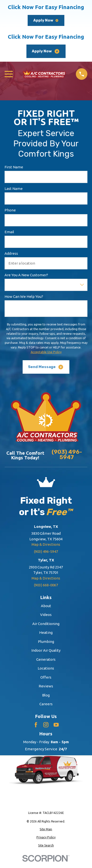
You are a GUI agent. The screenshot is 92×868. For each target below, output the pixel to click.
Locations (46, 668)
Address (11, 253)
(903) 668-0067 (46, 585)
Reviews (46, 686)
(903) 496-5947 (67, 455)
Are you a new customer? (26, 275)
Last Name (13, 189)
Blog (46, 695)
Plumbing (46, 642)
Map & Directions (46, 544)
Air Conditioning (46, 624)
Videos (46, 615)
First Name (14, 167)
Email (9, 232)
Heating (46, 632)
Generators (46, 659)
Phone (10, 210)
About (46, 606)
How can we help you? (24, 297)
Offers (46, 677)
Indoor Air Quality (46, 650)
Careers (46, 704)
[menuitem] (46, 829)
